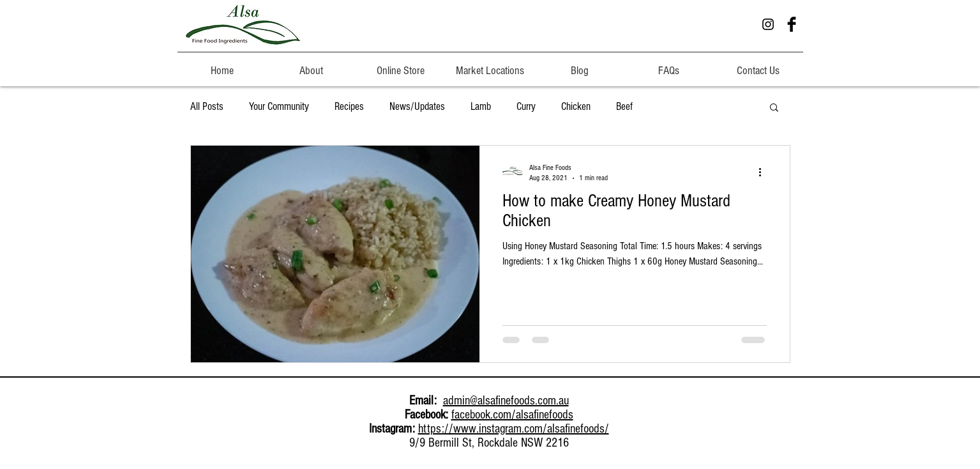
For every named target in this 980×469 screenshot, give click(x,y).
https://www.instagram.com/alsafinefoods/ (514, 429)
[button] (312, 65)
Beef (624, 106)
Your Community (279, 106)
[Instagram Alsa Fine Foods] (768, 24)
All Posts (207, 106)
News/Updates (417, 106)
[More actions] (765, 172)
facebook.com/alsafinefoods (512, 415)
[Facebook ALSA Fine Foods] (792, 24)
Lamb (481, 106)
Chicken (576, 106)
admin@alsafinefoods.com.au (506, 401)
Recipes (349, 106)
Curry (526, 106)
